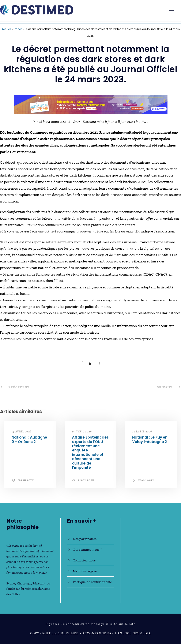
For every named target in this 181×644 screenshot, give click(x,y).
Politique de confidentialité (92, 582)
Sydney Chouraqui (19, 583)
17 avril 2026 (82, 432)
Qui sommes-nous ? (87, 550)
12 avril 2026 (142, 432)
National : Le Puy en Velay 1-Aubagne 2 (150, 439)
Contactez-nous (84, 560)
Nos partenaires (85, 539)
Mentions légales (85, 571)
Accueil (6, 29)
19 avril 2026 (22, 432)
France (18, 29)
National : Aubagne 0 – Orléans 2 (29, 439)
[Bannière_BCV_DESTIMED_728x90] (91, 104)
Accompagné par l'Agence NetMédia (117, 633)
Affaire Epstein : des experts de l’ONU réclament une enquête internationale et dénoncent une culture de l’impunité (90, 452)
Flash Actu (26, 480)
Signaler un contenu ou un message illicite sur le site (91, 624)
